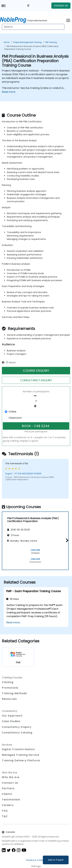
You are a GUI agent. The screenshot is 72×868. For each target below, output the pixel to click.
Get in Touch (56, 860)
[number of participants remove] (36, 396)
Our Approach (12, 716)
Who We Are (11, 777)
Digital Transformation (18, 749)
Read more (9, 92)
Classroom (15, 418)
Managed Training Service (21, 755)
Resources (9, 699)
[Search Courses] (33, 27)
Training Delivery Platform (21, 760)
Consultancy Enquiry (17, 727)
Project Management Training (27, 42)
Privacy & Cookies (36, 860)
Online (12, 412)
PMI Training (51, 42)
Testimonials (11, 800)
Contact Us (61, 6)
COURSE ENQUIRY (36, 371)
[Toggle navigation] (68, 20)
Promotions (10, 688)
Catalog (8, 682)
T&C (5, 816)
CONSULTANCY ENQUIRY (36, 380)
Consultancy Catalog (17, 733)
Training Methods (14, 693)
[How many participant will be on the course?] (36, 401)
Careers (8, 805)
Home (7, 42)
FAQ (5, 811)
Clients (7, 794)
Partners (8, 788)
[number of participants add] (36, 406)
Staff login (36, 866)
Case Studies (11, 721)
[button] (66, 540)
